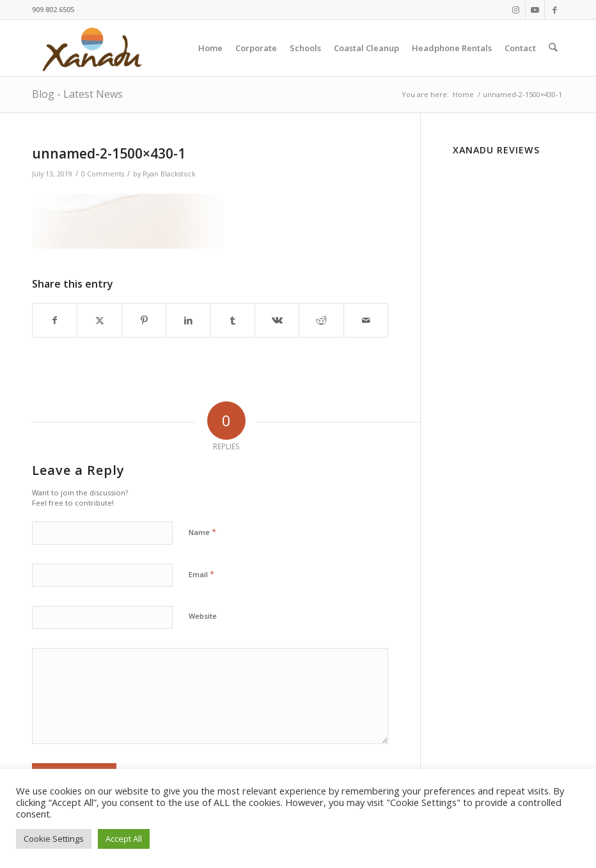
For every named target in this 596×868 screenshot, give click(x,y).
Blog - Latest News (77, 94)
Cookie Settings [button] (54, 839)
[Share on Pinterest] (144, 320)
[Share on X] (99, 320)
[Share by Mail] (366, 320)
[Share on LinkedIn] (188, 320)
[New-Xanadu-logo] (94, 48)
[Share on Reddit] (321, 320)
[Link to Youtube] (535, 10)
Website (203, 616)
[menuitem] (211, 48)
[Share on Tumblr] (233, 320)
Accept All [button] (124, 839)
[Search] (553, 48)
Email (201, 574)
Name (202, 532)
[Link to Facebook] (554, 10)
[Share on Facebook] (55, 320)
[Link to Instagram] (516, 10)
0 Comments (103, 174)
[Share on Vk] (277, 320)
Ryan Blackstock (169, 174)
